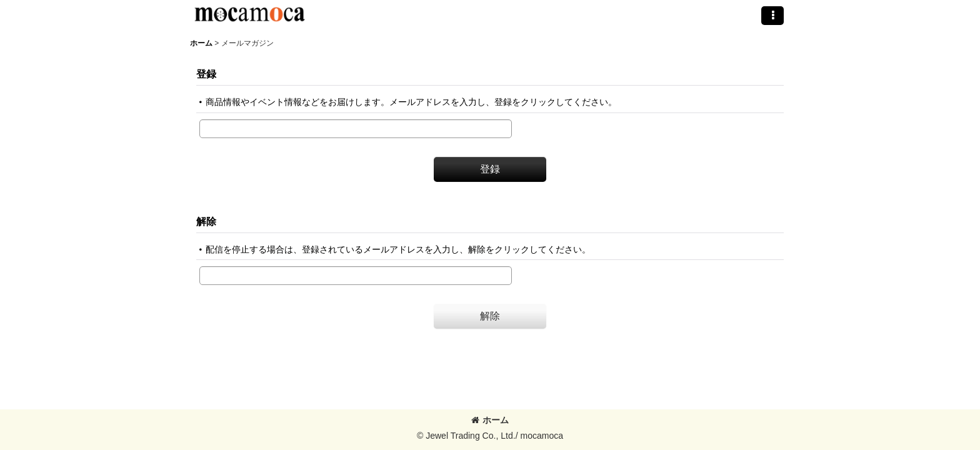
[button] (772, 16)
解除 (206, 221)
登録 (206, 74)
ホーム (490, 420)
